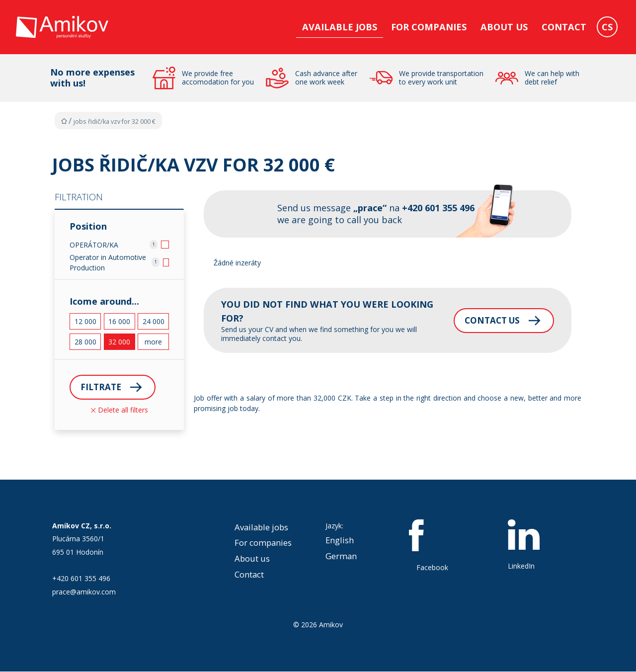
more (153, 342)
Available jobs (340, 27)
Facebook (432, 546)
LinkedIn (524, 546)
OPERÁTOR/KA (94, 245)
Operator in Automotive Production (108, 262)
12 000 (85, 321)
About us (504, 27)
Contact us (481, 320)
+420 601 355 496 (81, 579)
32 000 (119, 342)
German (341, 557)
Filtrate (102, 387)
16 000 (119, 321)
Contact (564, 27)
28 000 (85, 342)
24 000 (154, 321)
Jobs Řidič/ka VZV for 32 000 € (115, 122)
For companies (429, 27)
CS (607, 27)
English (340, 541)
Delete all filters (119, 410)
